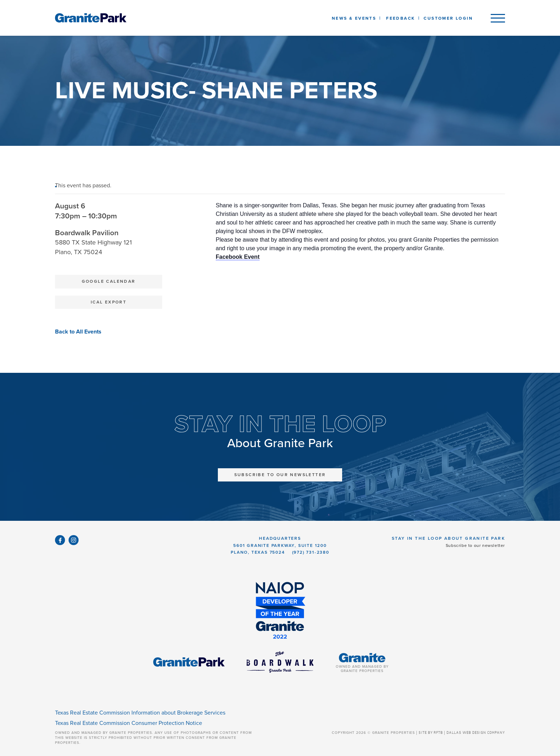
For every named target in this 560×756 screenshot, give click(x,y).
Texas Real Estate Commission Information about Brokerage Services (140, 713)
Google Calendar (109, 281)
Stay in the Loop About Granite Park (448, 538)
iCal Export (109, 302)
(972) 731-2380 (311, 552)
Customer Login (448, 18)
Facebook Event (238, 257)
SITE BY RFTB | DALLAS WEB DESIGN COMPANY (462, 733)
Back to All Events (78, 332)
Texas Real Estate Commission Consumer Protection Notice (129, 723)
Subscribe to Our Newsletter (280, 475)
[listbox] (401, 18)
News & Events (355, 18)
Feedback (401, 18)
